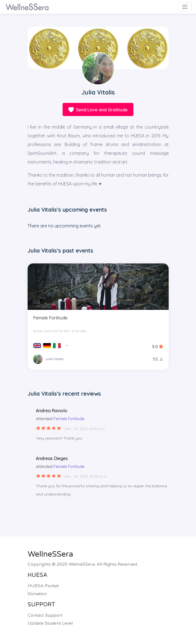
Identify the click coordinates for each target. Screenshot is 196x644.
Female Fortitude (50, 318)
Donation (37, 594)
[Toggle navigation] (185, 7)
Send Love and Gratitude (98, 110)
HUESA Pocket (43, 586)
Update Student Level (50, 623)
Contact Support (45, 615)
